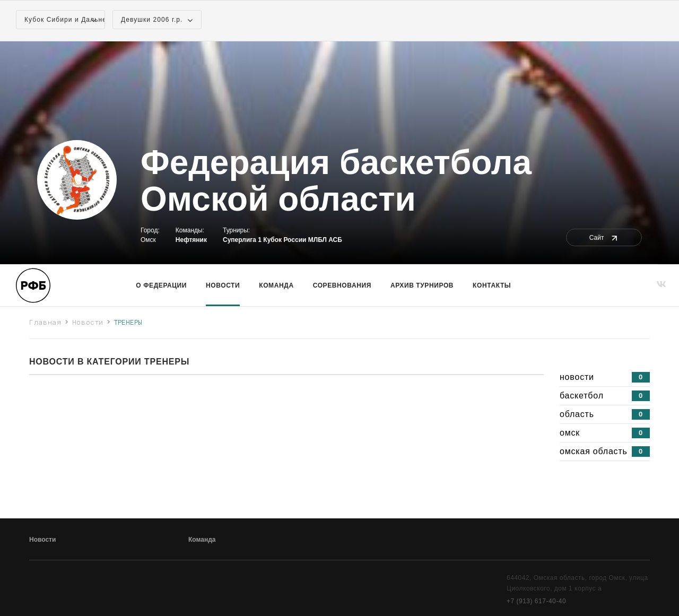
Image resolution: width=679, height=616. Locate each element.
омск (605, 433)
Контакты (492, 285)
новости (605, 377)
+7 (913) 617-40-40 (536, 601)
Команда (202, 540)
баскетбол (605, 396)
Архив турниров (422, 285)
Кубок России (285, 240)
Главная (45, 322)
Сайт (604, 238)
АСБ (335, 240)
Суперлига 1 (242, 240)
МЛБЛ (317, 240)
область (605, 414)
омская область (605, 452)
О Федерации (161, 285)
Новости (223, 285)
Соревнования (342, 285)
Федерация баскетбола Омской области (336, 181)
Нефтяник (191, 240)
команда (276, 285)
